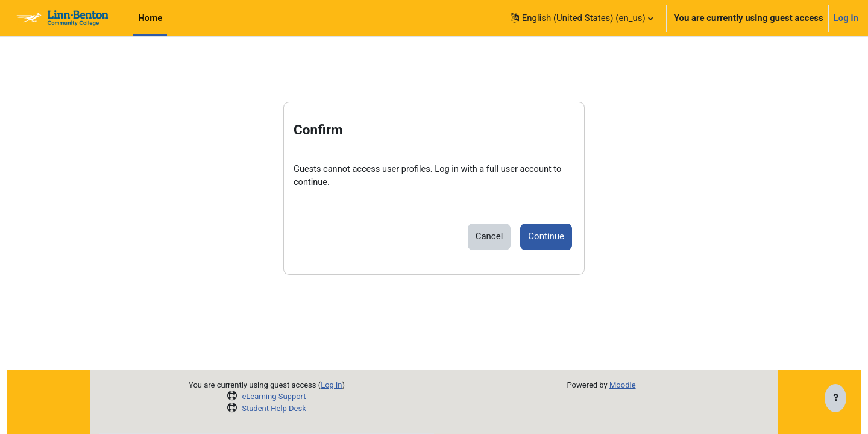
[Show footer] (835, 399)
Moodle (623, 385)
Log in (846, 18)
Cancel (489, 237)
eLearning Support (274, 396)
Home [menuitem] (150, 18)
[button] (582, 18)
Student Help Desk (274, 408)
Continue (546, 237)
